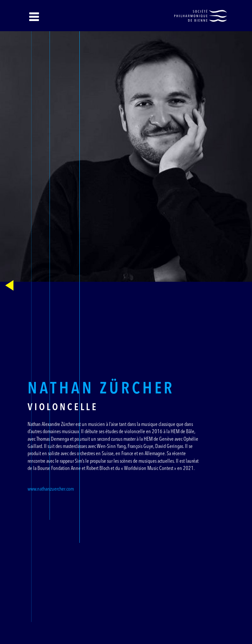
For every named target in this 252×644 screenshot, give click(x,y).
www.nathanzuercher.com (51, 489)
